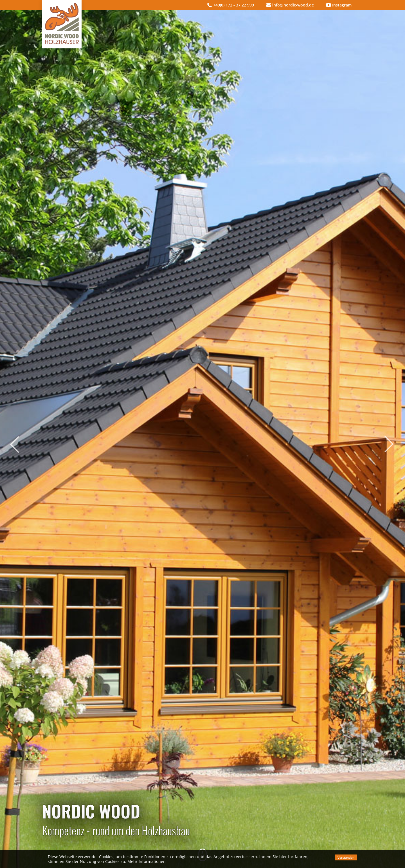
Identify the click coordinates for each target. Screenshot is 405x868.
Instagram (339, 5)
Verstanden (346, 857)
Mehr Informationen (147, 861)
